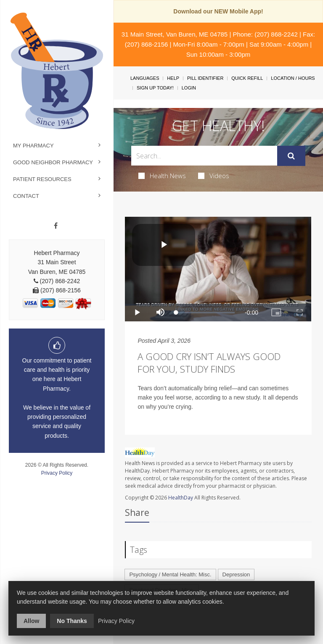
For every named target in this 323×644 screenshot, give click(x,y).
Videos (214, 176)
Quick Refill (247, 78)
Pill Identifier (205, 78)
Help (173, 78)
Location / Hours (293, 78)
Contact (26, 196)
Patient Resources (42, 179)
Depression (236, 574)
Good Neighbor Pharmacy (53, 162)
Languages (145, 78)
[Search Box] (204, 156)
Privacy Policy (57, 473)
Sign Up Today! (155, 88)
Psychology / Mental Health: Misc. (170, 574)
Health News (162, 176)
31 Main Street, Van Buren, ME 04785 (175, 34)
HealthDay (181, 498)
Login (189, 88)
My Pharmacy (33, 146)
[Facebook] (56, 226)
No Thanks (72, 621)
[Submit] (291, 156)
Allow (31, 621)
